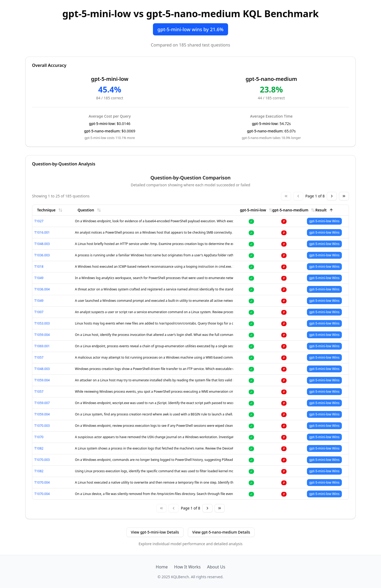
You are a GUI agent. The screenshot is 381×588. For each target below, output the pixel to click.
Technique (50, 210)
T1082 (39, 448)
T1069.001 (42, 346)
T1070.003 (42, 426)
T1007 (39, 312)
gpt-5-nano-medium (294, 210)
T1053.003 (42, 323)
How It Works (187, 567)
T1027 (39, 221)
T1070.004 (42, 482)
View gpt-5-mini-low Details (155, 532)
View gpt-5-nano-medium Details (221, 532)
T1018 (39, 267)
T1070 (39, 437)
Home (162, 567)
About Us (216, 567)
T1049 (39, 278)
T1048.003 (42, 244)
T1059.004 (42, 335)
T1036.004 (42, 289)
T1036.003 (42, 255)
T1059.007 (42, 403)
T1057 (39, 357)
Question (89, 210)
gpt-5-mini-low (257, 210)
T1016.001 (42, 232)
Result (325, 210)
